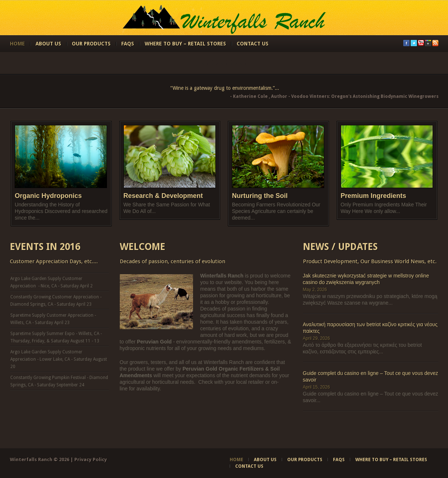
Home (17, 44)
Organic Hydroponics (48, 196)
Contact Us (253, 44)
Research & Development (163, 196)
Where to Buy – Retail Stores (185, 44)
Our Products (91, 44)
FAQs (128, 44)
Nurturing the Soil (260, 196)
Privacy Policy (91, 459)
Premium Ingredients (373, 196)
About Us (48, 44)
